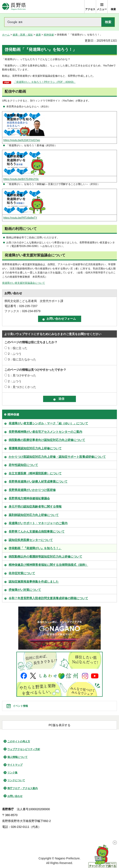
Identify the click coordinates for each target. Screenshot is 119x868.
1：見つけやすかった (22, 375)
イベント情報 (20, 706)
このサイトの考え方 (19, 741)
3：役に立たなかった (22, 359)
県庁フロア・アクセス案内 (22, 788)
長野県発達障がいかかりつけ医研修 (32, 490)
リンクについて (16, 780)
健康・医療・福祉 (23, 35)
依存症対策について (22, 573)
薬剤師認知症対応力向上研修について (34, 515)
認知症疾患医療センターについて (31, 540)
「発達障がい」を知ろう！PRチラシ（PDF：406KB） (45, 82)
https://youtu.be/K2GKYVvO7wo (22, 140)
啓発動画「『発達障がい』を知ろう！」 (35, 548)
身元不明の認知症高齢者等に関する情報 (35, 507)
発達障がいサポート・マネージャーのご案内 (38, 523)
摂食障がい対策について (25, 590)
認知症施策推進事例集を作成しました (34, 582)
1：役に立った (18, 348)
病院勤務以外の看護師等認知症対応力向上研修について (45, 557)
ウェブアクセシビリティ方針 (24, 749)
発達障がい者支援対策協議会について (24, 283)
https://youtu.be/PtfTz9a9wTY (20, 218)
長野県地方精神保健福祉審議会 (29, 498)
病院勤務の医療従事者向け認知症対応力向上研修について (47, 440)
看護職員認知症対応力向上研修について (35, 448)
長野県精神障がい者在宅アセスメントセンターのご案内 (45, 432)
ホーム (6, 35)
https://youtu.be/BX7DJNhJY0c (21, 179)
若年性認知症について (23, 465)
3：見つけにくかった (22, 387)
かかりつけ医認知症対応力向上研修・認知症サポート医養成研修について (57, 457)
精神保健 (49, 35)
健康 (38, 35)
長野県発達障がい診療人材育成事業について (38, 481)
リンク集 (12, 773)
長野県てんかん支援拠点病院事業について (37, 532)
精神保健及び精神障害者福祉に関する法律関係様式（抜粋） (48, 565)
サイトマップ (15, 765)
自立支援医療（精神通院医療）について (35, 473)
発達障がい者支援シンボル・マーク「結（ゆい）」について (48, 423)
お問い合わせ (15, 796)
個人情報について (17, 757)
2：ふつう (15, 354)
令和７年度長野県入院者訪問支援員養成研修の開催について (48, 598)
